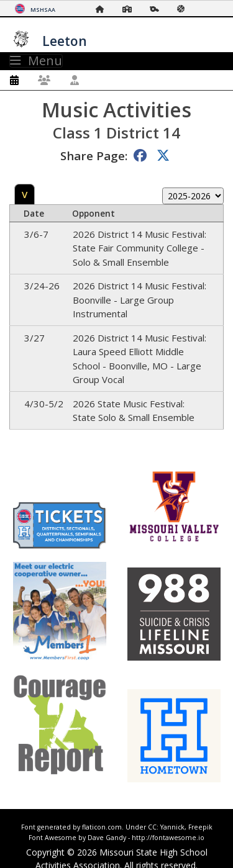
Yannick (172, 827)
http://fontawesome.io (168, 838)
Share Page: (94, 156)
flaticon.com (102, 827)
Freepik (200, 827)
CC (152, 827)
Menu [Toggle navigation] (36, 61)
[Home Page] (103, 9)
